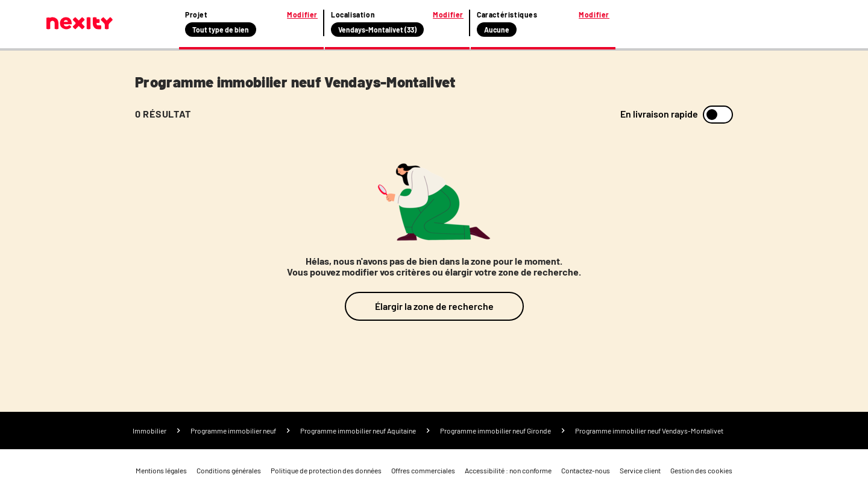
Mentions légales (161, 470)
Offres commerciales (423, 470)
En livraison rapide (659, 114)
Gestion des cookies (701, 470)
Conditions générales (229, 470)
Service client (640, 470)
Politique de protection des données (326, 470)
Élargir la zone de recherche (434, 306)
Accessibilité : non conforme (508, 470)
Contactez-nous (586, 470)
